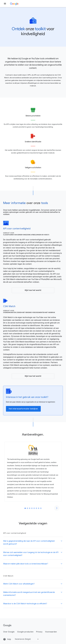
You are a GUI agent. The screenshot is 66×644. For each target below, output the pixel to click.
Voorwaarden (51, 632)
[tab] (25, 508)
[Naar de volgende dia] (57, 508)
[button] (33, 542)
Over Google (9, 632)
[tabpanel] (33, 472)
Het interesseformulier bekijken (23, 409)
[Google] (14, 4)
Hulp (7, 639)
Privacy (39, 632)
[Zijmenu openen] (5, 4)
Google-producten (25, 632)
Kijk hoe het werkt (33, 290)
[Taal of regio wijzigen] (27, 639)
